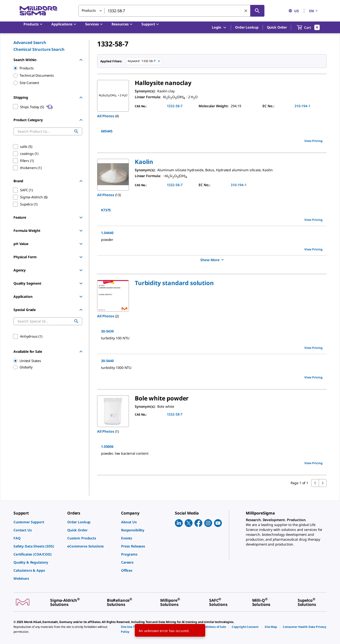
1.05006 (107, 446)
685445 (107, 131)
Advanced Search (30, 43)
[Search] (257, 11)
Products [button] (89, 10)
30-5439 (107, 331)
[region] (45, 361)
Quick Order (277, 27)
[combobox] (171, 11)
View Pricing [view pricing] (313, 141)
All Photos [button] (106, 116)
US (294, 11)
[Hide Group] (81, 60)
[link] (38, 522)
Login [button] (219, 27)
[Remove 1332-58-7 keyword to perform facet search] (159, 61)
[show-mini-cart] (308, 27)
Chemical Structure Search (39, 49)
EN (314, 11)
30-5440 (107, 361)
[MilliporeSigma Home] (38, 11)
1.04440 (107, 233)
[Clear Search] (246, 11)
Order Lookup (247, 27)
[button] (144, 162)
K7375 (106, 210)
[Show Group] (81, 217)
